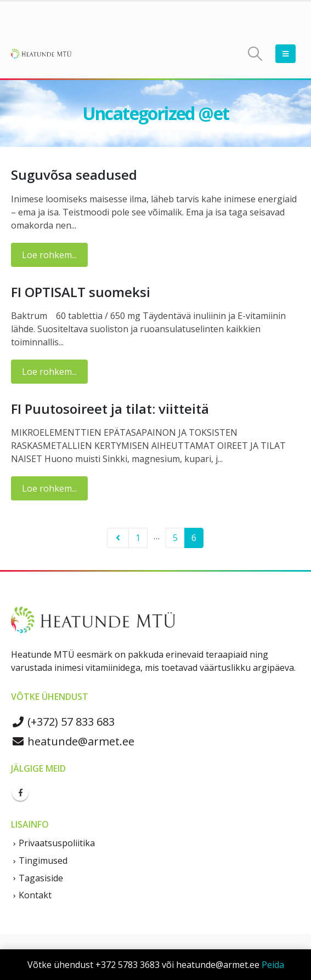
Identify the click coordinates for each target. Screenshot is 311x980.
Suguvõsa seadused (74, 175)
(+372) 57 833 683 (63, 722)
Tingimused (43, 861)
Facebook (20, 793)
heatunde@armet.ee (73, 741)
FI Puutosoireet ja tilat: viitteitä (110, 409)
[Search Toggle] (255, 54)
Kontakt (35, 895)
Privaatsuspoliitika (57, 843)
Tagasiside (41, 878)
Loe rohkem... (49, 255)
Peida (273, 965)
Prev (118, 538)
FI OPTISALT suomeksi (81, 292)
